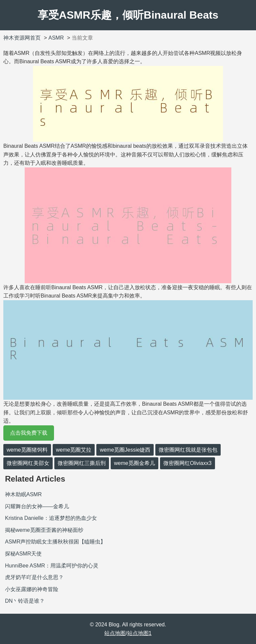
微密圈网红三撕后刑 (82, 463)
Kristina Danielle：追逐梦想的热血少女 (51, 518)
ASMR (56, 38)
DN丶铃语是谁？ (25, 601)
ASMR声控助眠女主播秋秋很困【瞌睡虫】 (55, 542)
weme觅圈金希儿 (134, 463)
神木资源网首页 (22, 38)
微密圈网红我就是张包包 (188, 450)
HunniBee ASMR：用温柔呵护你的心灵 (52, 566)
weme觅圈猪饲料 (27, 450)
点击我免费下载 (29, 433)
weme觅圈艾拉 (74, 450)
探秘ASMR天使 (23, 554)
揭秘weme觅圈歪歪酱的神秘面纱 (44, 530)
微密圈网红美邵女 (28, 463)
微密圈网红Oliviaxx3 (187, 463)
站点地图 (115, 633)
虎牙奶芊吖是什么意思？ (34, 577)
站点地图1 (139, 633)
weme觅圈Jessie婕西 (125, 450)
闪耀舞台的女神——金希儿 (37, 506)
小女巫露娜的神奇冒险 (32, 589)
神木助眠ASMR (23, 494)
